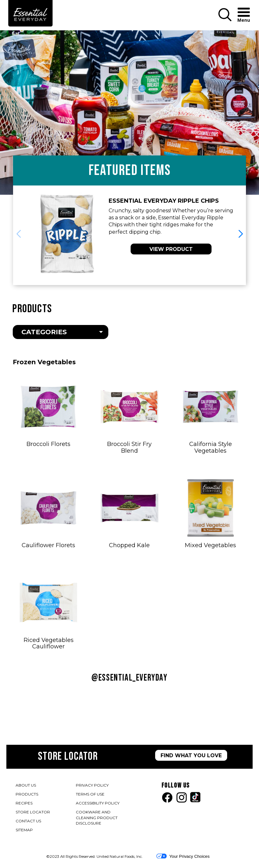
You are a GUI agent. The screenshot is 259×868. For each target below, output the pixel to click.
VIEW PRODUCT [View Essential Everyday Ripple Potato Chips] (171, 249)
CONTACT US (28, 821)
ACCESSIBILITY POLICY (98, 804)
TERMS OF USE (90, 795)
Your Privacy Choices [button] (183, 856)
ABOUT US (26, 785)
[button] (225, 20)
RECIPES (24, 803)
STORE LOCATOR (33, 812)
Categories (44, 332)
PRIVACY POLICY (93, 786)
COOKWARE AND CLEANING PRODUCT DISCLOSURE (97, 818)
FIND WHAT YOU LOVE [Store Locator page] (191, 755)
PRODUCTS (27, 794)
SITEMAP (24, 830)
